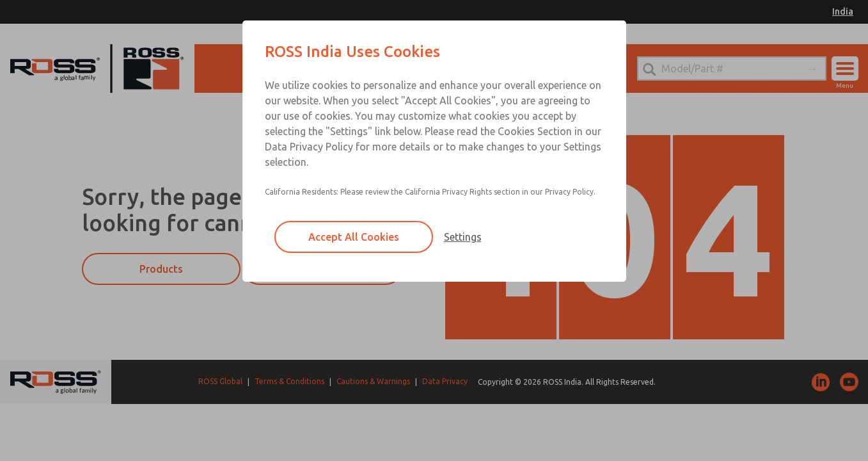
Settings (463, 237)
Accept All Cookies (354, 237)
